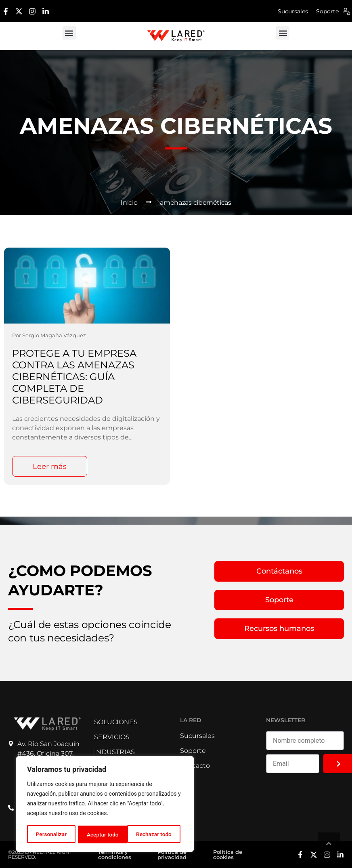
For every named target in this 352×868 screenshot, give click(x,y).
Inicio (129, 203)
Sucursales (293, 11)
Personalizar (51, 834)
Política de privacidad (172, 854)
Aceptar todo (158, 834)
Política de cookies (228, 854)
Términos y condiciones (115, 854)
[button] (69, 33)
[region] (105, 805)
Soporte (327, 11)
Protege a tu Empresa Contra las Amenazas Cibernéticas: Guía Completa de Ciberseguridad (74, 377)
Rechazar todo (105, 834)
